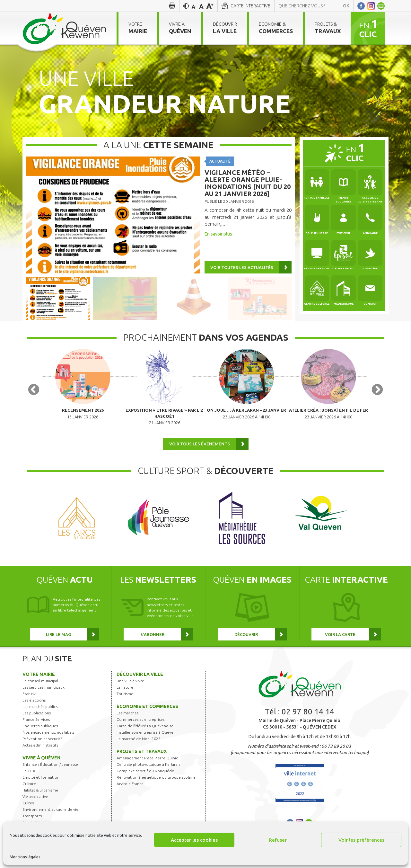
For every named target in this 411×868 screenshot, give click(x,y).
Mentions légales (25, 857)
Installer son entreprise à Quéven (146, 741)
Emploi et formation (41, 786)
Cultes (28, 812)
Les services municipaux (44, 696)
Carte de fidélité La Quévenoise (145, 734)
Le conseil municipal (40, 689)
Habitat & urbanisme (40, 799)
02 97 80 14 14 (308, 720)
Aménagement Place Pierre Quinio (148, 767)
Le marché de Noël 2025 (139, 747)
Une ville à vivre (130, 689)
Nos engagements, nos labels (48, 741)
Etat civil (30, 702)
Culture (29, 792)
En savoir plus (218, 234)
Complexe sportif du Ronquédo (145, 779)
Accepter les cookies (194, 840)
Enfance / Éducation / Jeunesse (50, 773)
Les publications (37, 722)
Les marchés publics (40, 715)
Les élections (34, 709)
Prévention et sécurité (43, 747)
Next (377, 395)
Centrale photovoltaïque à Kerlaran (148, 773)
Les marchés (127, 722)
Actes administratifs (40, 754)
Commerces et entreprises (140, 728)
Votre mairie (39, 683)
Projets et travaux (142, 760)
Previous (34, 395)
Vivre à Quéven (41, 766)
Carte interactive (250, 6)
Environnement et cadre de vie (50, 818)
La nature (125, 696)
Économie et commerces (147, 715)
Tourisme (125, 702)
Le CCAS (30, 779)
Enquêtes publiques (40, 734)
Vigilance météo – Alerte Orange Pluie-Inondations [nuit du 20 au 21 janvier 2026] (248, 183)
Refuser (278, 840)
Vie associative (35, 805)
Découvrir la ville (140, 683)
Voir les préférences (361, 840)
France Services (36, 728)
